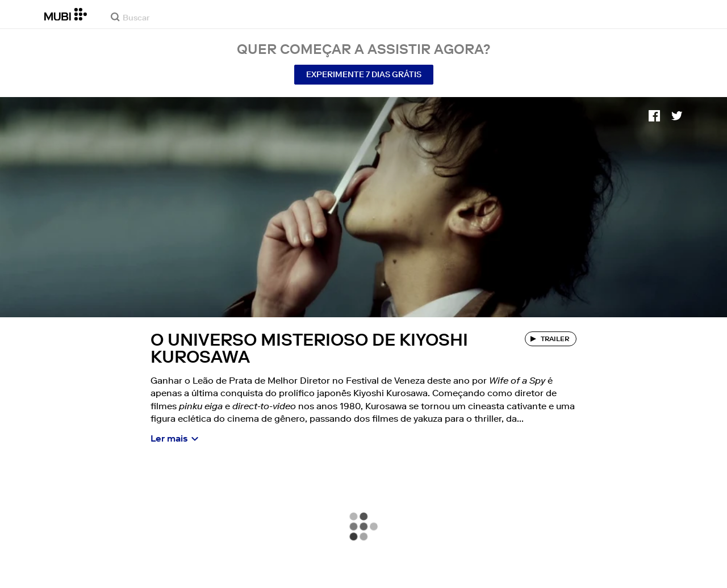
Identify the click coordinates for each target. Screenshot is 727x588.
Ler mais (169, 438)
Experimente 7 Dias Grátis (364, 74)
